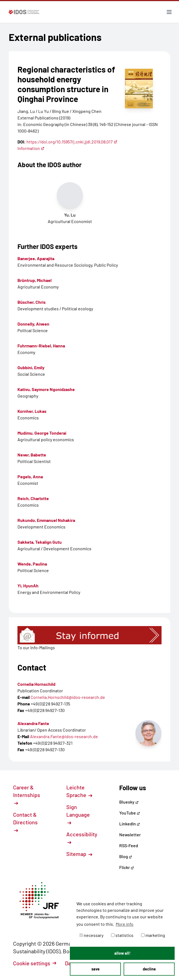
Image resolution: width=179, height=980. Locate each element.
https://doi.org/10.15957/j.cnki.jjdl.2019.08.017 (72, 142)
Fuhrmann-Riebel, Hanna (41, 346)
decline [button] (149, 969)
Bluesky (129, 802)
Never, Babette (32, 455)
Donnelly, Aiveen (33, 324)
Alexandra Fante (33, 723)
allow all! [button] (122, 953)
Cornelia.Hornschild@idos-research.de (68, 697)
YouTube (130, 813)
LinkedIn (130, 824)
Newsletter (130, 835)
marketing (153, 935)
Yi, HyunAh (28, 586)
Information (31, 148)
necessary (91, 935)
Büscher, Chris (32, 302)
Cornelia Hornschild (36, 684)
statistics (122, 935)
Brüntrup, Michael (35, 280)
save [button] (96, 969)
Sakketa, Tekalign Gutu (40, 542)
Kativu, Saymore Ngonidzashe (46, 389)
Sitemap (79, 854)
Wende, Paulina (32, 564)
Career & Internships (27, 795)
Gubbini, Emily (31, 367)
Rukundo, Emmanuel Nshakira (46, 520)
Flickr (127, 867)
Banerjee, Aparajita (36, 258)
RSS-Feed (129, 845)
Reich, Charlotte (33, 498)
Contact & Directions (25, 822)
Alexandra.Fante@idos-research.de (64, 736)
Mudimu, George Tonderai (42, 433)
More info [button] (125, 924)
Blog (126, 856)
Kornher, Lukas (32, 411)
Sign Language (78, 814)
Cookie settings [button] (35, 963)
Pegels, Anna (30, 477)
